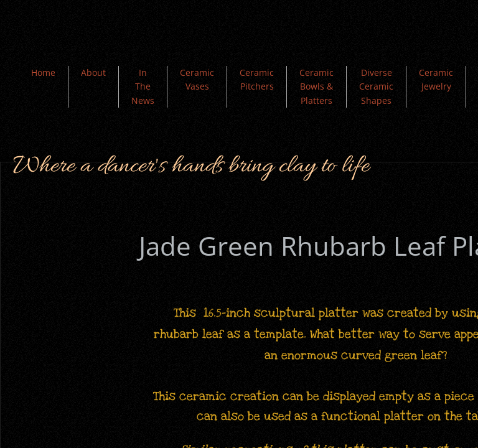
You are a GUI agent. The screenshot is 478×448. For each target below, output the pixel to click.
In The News (143, 86)
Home (43, 72)
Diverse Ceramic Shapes (376, 86)
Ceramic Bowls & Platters (316, 86)
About (93, 72)
